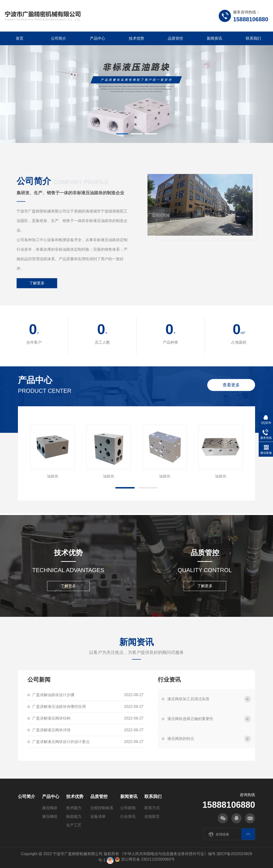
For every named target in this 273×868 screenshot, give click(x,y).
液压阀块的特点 (209, 739)
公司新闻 (128, 808)
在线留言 (152, 816)
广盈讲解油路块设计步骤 (88, 695)
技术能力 (74, 808)
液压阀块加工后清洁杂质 (209, 699)
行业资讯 (128, 816)
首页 (20, 38)
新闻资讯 (214, 38)
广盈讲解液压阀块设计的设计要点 (88, 742)
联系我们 (253, 38)
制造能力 (74, 816)
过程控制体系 (102, 808)
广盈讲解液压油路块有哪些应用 (88, 707)
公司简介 (59, 38)
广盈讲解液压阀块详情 (88, 730)
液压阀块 (50, 808)
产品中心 (98, 38)
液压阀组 (50, 816)
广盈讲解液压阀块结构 (88, 718)
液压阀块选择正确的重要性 (209, 719)
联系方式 (152, 808)
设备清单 (98, 816)
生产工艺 (74, 825)
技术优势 (136, 38)
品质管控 (175, 38)
